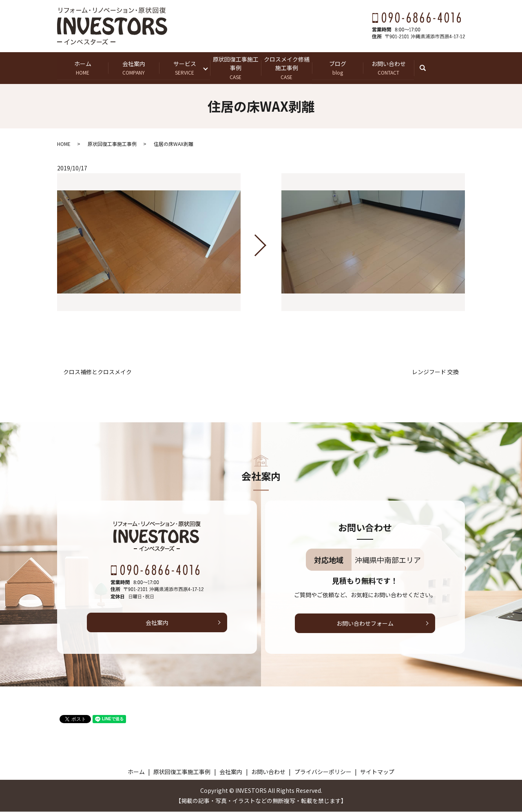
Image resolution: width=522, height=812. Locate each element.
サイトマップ (377, 772)
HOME (64, 144)
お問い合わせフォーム (365, 623)
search (427, 68)
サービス (185, 68)
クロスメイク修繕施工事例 (286, 68)
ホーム (83, 68)
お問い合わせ (388, 68)
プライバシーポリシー (323, 772)
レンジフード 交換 (435, 372)
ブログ (337, 68)
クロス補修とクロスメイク (97, 372)
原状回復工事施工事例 (236, 68)
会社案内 (134, 68)
